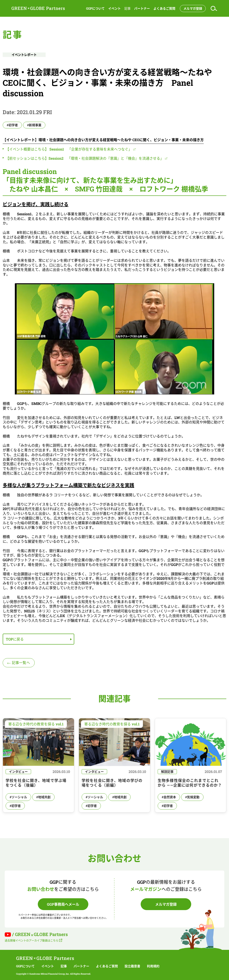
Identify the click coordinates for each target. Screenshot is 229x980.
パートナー (142, 8)
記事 (127, 8)
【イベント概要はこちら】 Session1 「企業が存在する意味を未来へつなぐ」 (69, 149)
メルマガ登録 (193, 8)
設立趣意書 (132, 966)
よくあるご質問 (164, 8)
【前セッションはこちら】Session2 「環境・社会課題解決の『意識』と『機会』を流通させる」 (85, 158)
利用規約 (153, 966)
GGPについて (95, 8)
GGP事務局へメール (63, 904)
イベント (114, 8)
